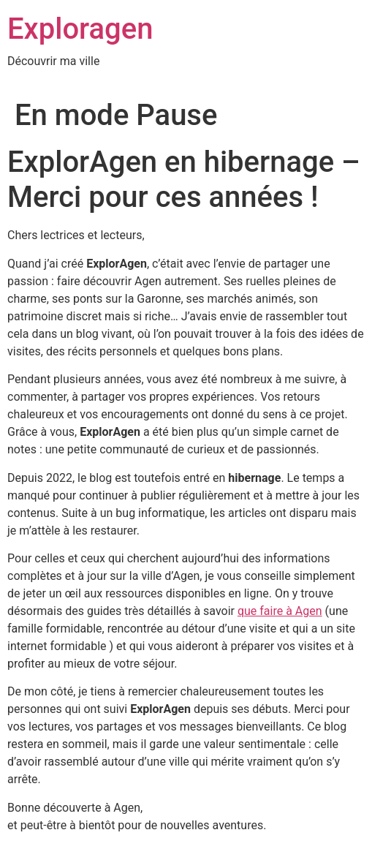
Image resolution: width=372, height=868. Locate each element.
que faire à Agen (280, 611)
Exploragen (80, 29)
